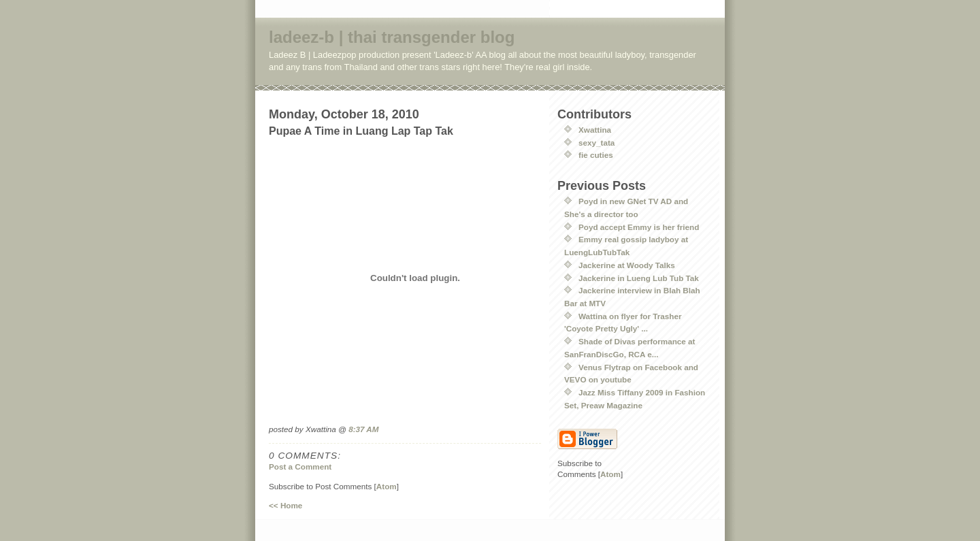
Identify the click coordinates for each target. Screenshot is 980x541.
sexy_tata (597, 143)
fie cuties (596, 155)
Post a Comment (300, 466)
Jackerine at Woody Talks (627, 265)
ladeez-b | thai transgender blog (392, 37)
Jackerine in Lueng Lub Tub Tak (639, 278)
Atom (387, 486)
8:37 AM (363, 429)
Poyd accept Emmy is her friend (639, 227)
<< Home (285, 505)
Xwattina (595, 130)
